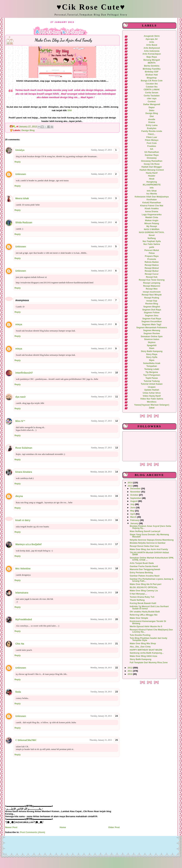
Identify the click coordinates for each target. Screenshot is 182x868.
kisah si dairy (23, 520)
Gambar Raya (152, 155)
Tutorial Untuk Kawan (152, 384)
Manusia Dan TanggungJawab (145, 569)
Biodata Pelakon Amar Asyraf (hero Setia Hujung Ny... (150, 527)
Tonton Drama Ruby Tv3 (142, 597)
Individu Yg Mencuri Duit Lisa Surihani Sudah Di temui (149, 608)
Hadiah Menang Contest (152, 170)
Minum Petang (152, 223)
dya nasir (20, 397)
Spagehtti (152, 345)
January (135, 523)
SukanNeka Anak (152, 363)
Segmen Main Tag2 (152, 325)
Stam (152, 348)
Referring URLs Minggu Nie (144, 615)
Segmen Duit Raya (152, 310)
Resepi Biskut (152, 268)
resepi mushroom (152, 292)
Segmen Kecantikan (152, 322)
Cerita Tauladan (152, 96)
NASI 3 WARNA (152, 229)
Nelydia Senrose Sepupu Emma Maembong (152, 540)
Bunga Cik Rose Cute (152, 81)
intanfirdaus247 (24, 373)
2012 (130, 668)
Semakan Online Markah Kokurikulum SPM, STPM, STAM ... (152, 559)
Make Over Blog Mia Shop (143, 644)
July (133, 504)
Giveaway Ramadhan (152, 161)
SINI (70, 110)
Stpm (152, 360)
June (133, 508)
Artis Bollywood (152, 48)
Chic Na (20, 644)
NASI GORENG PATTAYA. (152, 232)
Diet (152, 116)
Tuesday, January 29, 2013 (101, 692)
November (136, 492)
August (134, 501)
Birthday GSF (152, 72)
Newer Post (11, 827)
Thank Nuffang (137, 600)
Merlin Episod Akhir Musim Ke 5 (146, 626)
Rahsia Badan (152, 262)
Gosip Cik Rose (152, 164)
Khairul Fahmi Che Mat (152, 206)
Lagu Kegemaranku (152, 215)
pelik (152, 247)
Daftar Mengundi (152, 104)
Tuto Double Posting (140, 635)
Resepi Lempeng (152, 283)
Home (63, 827)
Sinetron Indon (152, 339)
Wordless (152, 402)
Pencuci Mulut (152, 250)
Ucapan (152, 387)
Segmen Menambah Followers (152, 328)
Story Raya (152, 354)
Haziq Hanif (152, 173)
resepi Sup (152, 301)
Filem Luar (152, 137)
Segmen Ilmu (152, 316)
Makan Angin (152, 220)
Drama (152, 122)
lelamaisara (22, 593)
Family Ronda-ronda (152, 131)
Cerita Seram (152, 93)
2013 (130, 486)
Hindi (152, 179)
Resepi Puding (152, 298)
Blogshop (152, 78)
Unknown (21, 174)
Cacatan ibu (152, 84)
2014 (130, 483)
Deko (152, 110)
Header (152, 176)
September (136, 498)
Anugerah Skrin (152, 36)
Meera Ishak (22, 198)
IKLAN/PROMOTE (152, 185)
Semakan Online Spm (152, 336)
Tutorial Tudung (152, 381)
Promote (152, 259)
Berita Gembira (152, 66)
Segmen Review (152, 333)
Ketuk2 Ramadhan (152, 203)
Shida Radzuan (24, 222)
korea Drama (152, 212)
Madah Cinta (152, 217)
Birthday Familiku (152, 69)
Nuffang (152, 238)
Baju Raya (152, 57)
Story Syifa (152, 357)
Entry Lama (152, 125)
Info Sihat (152, 191)
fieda (18, 692)
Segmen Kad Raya (152, 319)
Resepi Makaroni (152, 286)
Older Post (114, 827)
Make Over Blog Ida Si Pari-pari (146, 584)
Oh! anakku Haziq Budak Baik (145, 612)
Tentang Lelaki (152, 369)
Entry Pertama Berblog (141, 573)
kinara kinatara (24, 472)
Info (152, 188)
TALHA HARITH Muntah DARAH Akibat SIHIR (149, 554)
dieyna (19, 496)
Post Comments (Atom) (33, 832)
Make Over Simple (139, 618)
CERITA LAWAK (152, 90)
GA (152, 149)
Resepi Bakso (152, 265)
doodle (152, 119)
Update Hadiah (152, 390)
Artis (152, 42)
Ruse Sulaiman (24, 448)
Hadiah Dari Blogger (152, 167)
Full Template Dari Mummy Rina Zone (149, 663)
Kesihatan (152, 200)
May (133, 511)
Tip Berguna (152, 372)
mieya (19, 324)
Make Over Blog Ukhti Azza (143, 656)
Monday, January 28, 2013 (101, 472)
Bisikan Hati (152, 75)
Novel (152, 235)
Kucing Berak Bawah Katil (143, 603)
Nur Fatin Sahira (152, 244)
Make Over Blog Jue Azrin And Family (149, 549)
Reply (18, 162)
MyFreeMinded (24, 619)
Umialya (20, 150)
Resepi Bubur (152, 271)
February (135, 520)
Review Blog (152, 304)
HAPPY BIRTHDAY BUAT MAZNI (146, 650)
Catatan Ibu (152, 87)
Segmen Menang (152, 330)
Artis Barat (152, 45)
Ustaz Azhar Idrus (152, 393)
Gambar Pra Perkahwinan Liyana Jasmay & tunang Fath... (152, 580)
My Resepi (152, 226)
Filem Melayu (152, 140)
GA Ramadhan (152, 152)
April (133, 514)
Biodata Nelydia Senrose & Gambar (148, 543)
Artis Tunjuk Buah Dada (142, 563)
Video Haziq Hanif (152, 396)
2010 (130, 674)
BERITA (152, 63)
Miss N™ (20, 421)
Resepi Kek (152, 277)
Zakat (152, 408)
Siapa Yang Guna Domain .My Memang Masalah (149, 536)
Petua (152, 253)
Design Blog (28, 130)
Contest (152, 102)
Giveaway (152, 158)
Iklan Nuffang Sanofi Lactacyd (145, 531)
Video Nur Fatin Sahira (152, 399)
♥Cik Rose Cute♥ (91, 7)
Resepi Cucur (152, 274)
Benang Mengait (152, 60)
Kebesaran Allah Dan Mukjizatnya (152, 197)
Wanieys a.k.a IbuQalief (28, 544)
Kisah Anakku (152, 208)
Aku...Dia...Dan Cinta (140, 647)
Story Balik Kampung (152, 351)
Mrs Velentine (23, 569)
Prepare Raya (152, 256)
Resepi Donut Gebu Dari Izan (144, 546)
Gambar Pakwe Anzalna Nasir (145, 576)
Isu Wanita (152, 194)
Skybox (152, 342)
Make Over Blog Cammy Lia (144, 591)
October (135, 495)
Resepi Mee (152, 289)
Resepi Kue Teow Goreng (152, 280)
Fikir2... (152, 134)
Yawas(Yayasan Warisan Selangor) (152, 405)
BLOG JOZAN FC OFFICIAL (144, 587)
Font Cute (152, 143)
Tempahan (152, 366)
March (134, 517)
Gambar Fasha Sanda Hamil (144, 566)
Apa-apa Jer (152, 39)
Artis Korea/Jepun (152, 54)
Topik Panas (152, 378)
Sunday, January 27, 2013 (101, 150)
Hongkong (152, 182)
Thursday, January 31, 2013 (101, 740)
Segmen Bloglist (152, 307)
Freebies (152, 146)
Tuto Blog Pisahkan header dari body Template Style (149, 639)
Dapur (152, 107)
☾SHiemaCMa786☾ (26, 740)
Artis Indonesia (152, 51)
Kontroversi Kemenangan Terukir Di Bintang (148, 622)
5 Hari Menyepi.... (138, 594)
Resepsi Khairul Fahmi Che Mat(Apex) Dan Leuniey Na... (151, 631)
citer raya (152, 99)
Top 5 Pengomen (152, 375)
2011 (130, 671)
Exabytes (152, 128)
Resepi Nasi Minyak (152, 295)
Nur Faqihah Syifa (152, 241)
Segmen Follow (152, 313)
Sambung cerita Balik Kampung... (147, 653)
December (136, 489)
